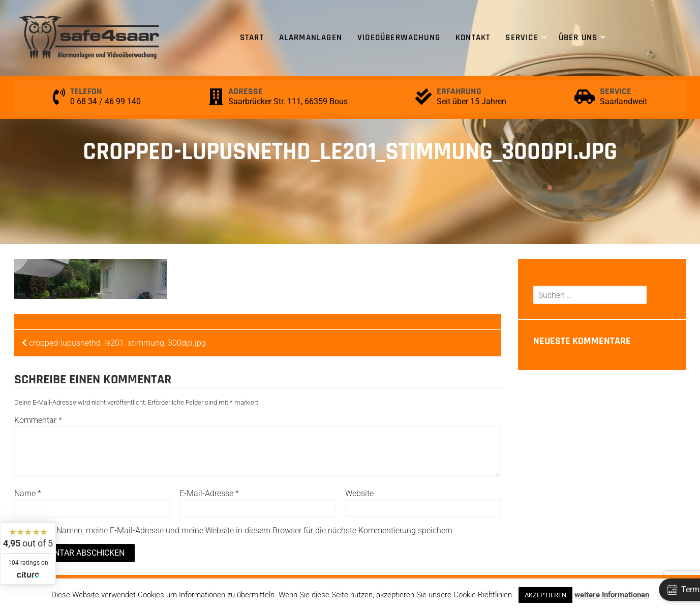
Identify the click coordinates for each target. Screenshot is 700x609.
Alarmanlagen (311, 38)
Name (28, 493)
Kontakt (473, 38)
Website (359, 493)
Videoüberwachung (399, 38)
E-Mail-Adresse (209, 493)
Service (522, 38)
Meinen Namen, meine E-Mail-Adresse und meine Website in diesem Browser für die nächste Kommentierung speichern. (241, 530)
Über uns (578, 38)
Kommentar (38, 420)
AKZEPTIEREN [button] (545, 595)
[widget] (28, 554)
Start (252, 38)
